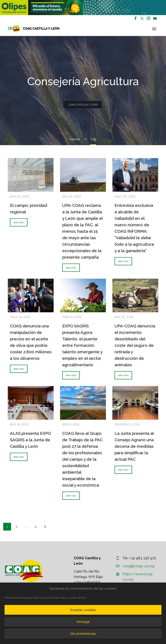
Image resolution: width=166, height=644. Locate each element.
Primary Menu (154, 29)
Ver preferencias (83, 634)
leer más (19, 222)
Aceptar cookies (83, 610)
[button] (41, 8)
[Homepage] (34, 29)
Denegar (83, 622)
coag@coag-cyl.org (138, 566)
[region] (41, 8)
